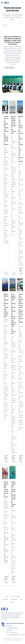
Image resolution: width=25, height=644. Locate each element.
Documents (5, 599)
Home (7, 596)
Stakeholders (14, 599)
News (21, 599)
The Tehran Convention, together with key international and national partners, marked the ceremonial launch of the (5, 160)
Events (13, 602)
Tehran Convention (15, 596)
